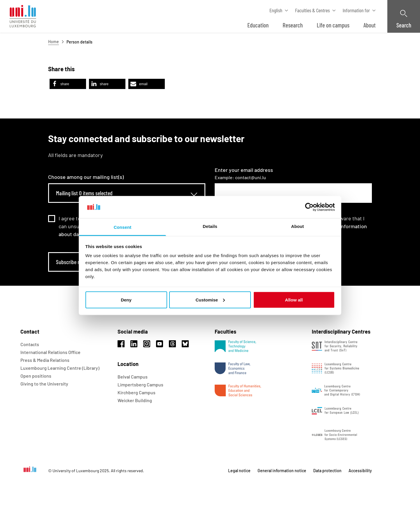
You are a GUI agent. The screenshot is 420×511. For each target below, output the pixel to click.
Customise (210, 300)
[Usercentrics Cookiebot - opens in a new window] (309, 207)
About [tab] (297, 226)
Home (54, 42)
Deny (126, 300)
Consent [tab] (123, 227)
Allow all (294, 300)
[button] (68, 84)
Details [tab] (210, 226)
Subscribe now (71, 262)
